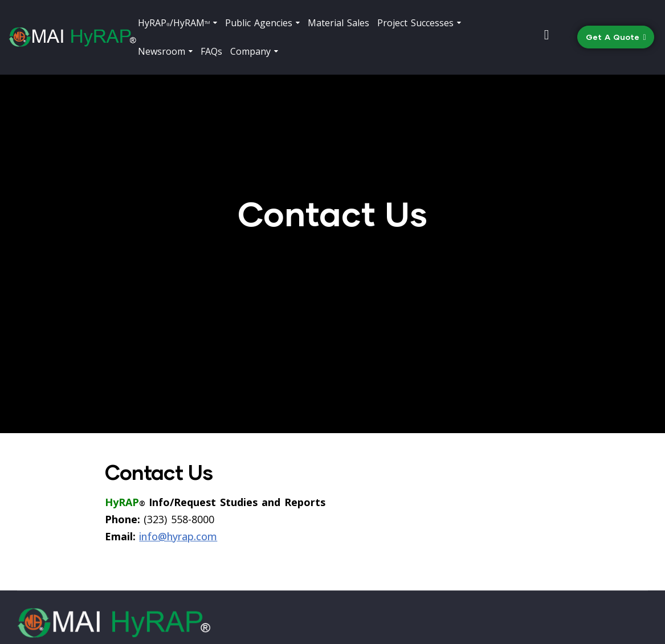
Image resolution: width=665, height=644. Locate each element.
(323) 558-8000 (411, 564)
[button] (616, 37)
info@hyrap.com (178, 423)
